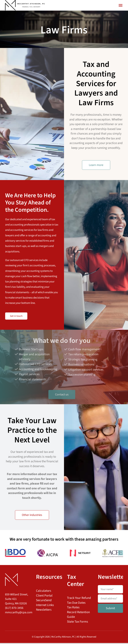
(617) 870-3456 (14, 609)
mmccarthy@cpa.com (19, 613)
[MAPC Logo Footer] (11, 576)
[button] (7, 554)
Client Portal (44, 597)
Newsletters (44, 611)
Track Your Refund (79, 599)
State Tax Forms (77, 623)
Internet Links (45, 606)
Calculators (44, 592)
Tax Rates (73, 608)
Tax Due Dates (76, 604)
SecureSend (44, 601)
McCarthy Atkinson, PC (63, 638)
